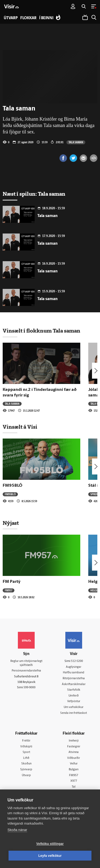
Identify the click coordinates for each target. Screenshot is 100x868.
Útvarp (26, 775)
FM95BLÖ (13, 486)
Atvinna (74, 752)
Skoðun (26, 764)
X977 (74, 781)
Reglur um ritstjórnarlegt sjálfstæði (26, 663)
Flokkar (28, 18)
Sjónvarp (26, 770)
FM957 (9, 590)
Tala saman (76, 142)
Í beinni (46, 18)
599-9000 (29, 688)
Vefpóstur (74, 701)
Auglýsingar (74, 667)
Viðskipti (26, 747)
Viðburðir (74, 758)
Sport (26, 752)
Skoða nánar (17, 830)
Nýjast (11, 523)
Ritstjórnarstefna (74, 679)
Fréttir (26, 741)
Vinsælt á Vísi (20, 427)
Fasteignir (74, 747)
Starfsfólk (74, 690)
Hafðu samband (74, 673)
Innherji (74, 741)
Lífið (26, 758)
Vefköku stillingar (50, 844)
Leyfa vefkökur (50, 856)
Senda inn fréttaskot (74, 713)
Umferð (74, 696)
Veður (74, 764)
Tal (74, 787)
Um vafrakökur (74, 707)
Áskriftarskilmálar (74, 684)
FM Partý (12, 582)
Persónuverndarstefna (26, 671)
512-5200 (77, 661)
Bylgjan (74, 770)
